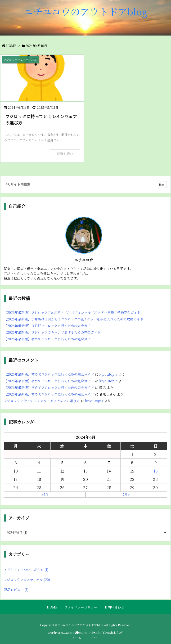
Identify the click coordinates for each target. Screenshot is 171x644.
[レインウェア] (42, 78)
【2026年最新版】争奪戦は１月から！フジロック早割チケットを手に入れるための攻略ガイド (74, 319)
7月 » (126, 494)
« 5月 (45, 494)
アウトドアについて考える (26, 570)
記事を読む (65, 154)
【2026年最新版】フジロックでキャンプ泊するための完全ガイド (52, 332)
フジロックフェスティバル (27, 580)
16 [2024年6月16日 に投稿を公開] (155, 471)
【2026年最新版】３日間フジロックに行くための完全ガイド (49, 326)
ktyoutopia (108, 374)
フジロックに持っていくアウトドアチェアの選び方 (42, 401)
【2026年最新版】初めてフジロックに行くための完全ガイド (49, 339)
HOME (11, 46)
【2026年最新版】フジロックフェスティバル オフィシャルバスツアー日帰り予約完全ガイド (72, 312)
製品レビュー (16, 590)
